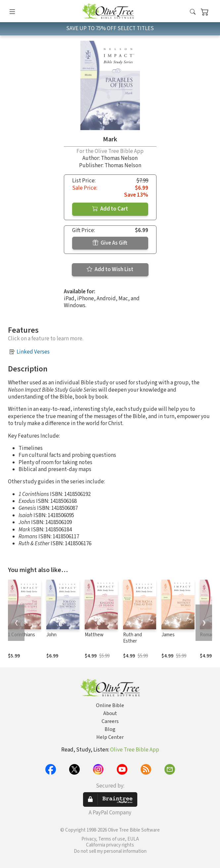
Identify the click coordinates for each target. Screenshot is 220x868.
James (168, 635)
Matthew (94, 635)
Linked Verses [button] (33, 352)
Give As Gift (110, 243)
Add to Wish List (110, 269)
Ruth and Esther (132, 638)
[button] (193, 12)
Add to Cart (110, 209)
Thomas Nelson (119, 158)
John (51, 635)
